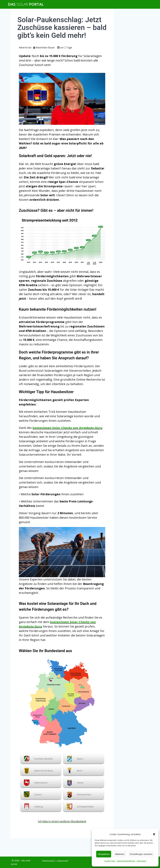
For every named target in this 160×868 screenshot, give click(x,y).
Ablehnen (120, 854)
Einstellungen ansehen (141, 854)
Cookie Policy (110, 861)
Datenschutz (48, 861)
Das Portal (26, 4)
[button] (154, 834)
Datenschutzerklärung (126, 861)
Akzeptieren (104, 854)
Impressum (141, 861)
